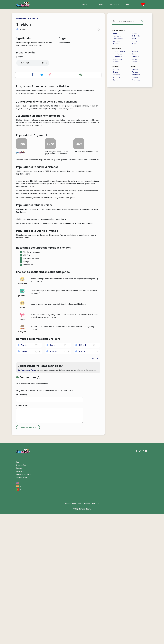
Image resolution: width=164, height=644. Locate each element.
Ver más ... (96, 489)
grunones (22, 423)
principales (114, 4)
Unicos (135, 33)
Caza (134, 44)
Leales (135, 62)
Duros (134, 54)
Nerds (134, 39)
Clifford (82, 475)
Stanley (53, 475)
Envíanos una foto (27, 501)
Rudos (134, 41)
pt (18, 620)
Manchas (116, 77)
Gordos (115, 80)
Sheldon (35, 19)
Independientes (119, 51)
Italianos (135, 77)
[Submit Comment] (28, 558)
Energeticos (117, 59)
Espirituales (117, 36)
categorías (87, 4)
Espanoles (136, 75)
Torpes (135, 59)
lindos (22, 447)
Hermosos (117, 44)
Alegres (135, 51)
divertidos (22, 411)
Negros (115, 72)
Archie (24, 475)
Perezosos (117, 62)
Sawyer (82, 482)
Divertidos (116, 41)
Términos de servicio (91, 634)
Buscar (19, 599)
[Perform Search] (142, 21)
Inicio (18, 592)
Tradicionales (118, 39)
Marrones (116, 75)
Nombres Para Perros (24, 19)
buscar (128, 4)
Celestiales (136, 36)
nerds (22, 435)
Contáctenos (22, 608)
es (18, 616)
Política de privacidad (73, 634)
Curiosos (135, 57)
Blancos (116, 69)
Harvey (24, 482)
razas (101, 4)
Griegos (135, 69)
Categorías (21, 595)
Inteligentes (117, 57)
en (19, 613)
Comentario (22, 536)
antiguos (22, 459)
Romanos (136, 72)
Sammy (53, 482)
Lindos (115, 33)
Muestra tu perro (24, 605)
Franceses (136, 80)
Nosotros (20, 602)
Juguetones (117, 54)
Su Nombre (22, 525)
